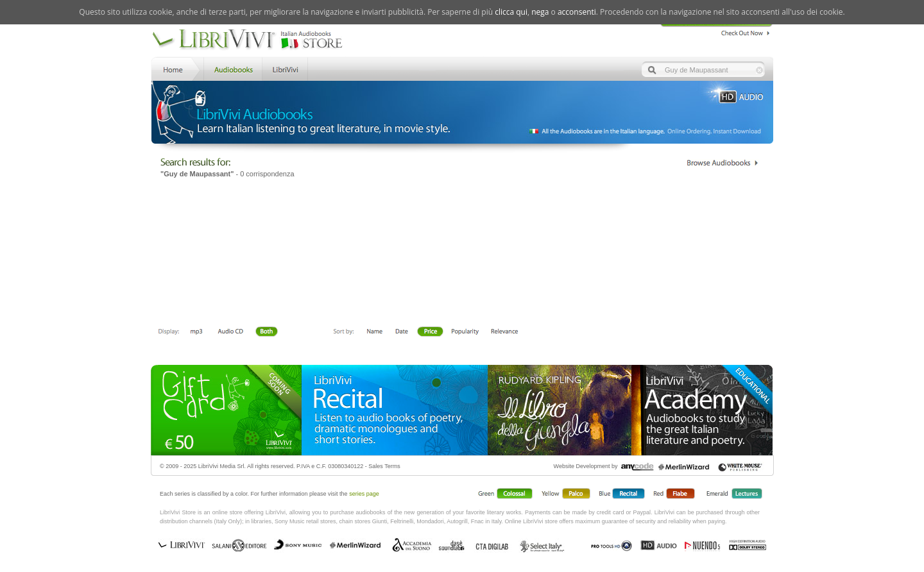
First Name (375, 332)
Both (270, 332)
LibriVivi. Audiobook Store (252, 40)
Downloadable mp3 (196, 332)
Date (402, 332)
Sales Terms (384, 466)
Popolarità (466, 332)
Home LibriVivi (176, 68)
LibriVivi (285, 68)
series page (364, 494)
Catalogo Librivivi (722, 163)
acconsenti (577, 12)
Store (232, 68)
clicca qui (511, 12)
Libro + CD (230, 332)
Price (430, 332)
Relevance (504, 332)
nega (540, 12)
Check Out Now (742, 31)
